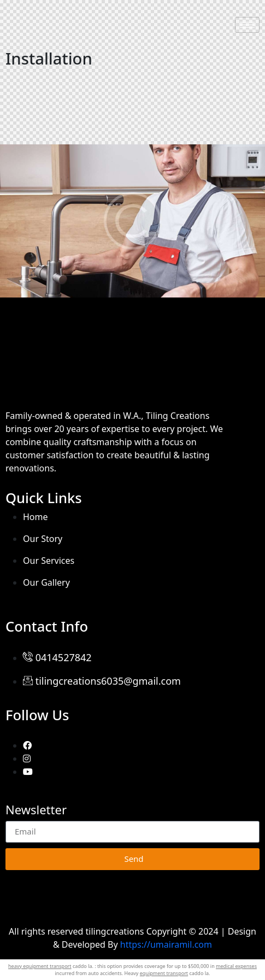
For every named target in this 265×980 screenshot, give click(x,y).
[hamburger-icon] (247, 25)
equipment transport (164, 973)
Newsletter (36, 810)
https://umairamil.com (166, 944)
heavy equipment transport (40, 966)
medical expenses (236, 966)
